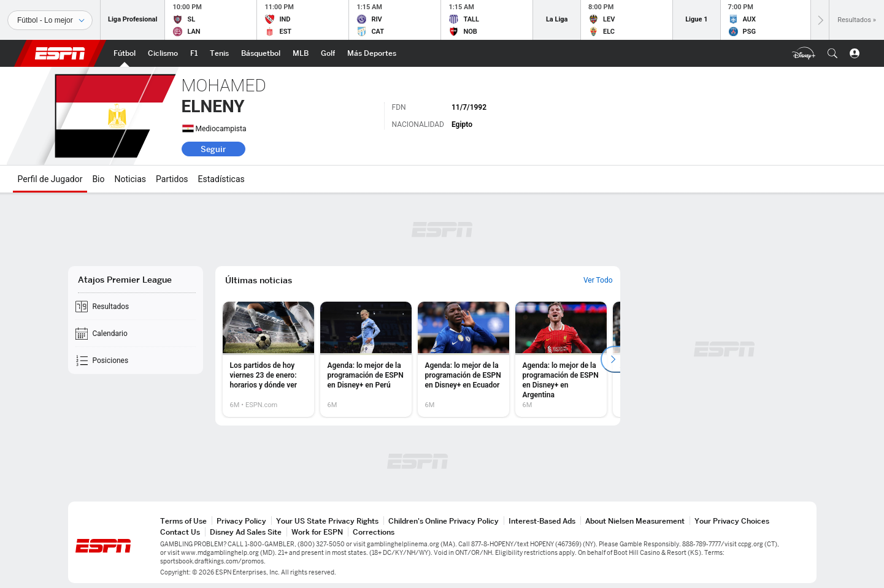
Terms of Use (183, 521)
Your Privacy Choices (732, 521)
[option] (268, 359)
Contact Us (180, 532)
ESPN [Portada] (60, 53)
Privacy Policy (241, 521)
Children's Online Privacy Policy (444, 521)
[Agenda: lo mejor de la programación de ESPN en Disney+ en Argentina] (561, 359)
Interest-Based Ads (542, 521)
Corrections (374, 532)
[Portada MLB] (301, 53)
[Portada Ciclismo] (163, 53)
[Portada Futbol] (125, 53)
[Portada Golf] (328, 53)
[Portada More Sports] (372, 53)
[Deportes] (50, 20)
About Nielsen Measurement (635, 521)
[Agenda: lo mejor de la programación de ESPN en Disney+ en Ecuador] (463, 359)
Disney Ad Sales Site (246, 532)
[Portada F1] (194, 53)
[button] (832, 53)
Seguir (213, 149)
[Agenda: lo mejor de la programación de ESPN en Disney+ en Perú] (366, 359)
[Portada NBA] (261, 53)
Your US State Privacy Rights (327, 521)
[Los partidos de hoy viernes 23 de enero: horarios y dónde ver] (268, 359)
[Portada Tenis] (219, 53)
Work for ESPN (317, 532)
